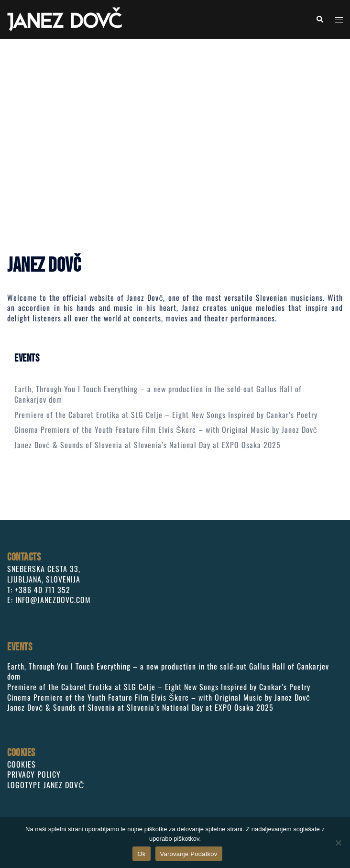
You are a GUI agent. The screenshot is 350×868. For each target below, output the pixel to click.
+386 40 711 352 (43, 590)
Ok (141, 854)
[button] (319, 19)
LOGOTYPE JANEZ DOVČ (46, 785)
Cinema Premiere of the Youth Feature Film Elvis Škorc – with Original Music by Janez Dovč (166, 429)
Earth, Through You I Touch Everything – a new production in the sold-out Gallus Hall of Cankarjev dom (158, 394)
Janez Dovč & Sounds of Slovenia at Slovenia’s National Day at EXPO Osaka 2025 (148, 445)
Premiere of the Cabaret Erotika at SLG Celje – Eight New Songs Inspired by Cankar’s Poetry (166, 415)
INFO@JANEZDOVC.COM (53, 600)
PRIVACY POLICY (34, 774)
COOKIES (22, 764)
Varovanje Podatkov (189, 854)
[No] (338, 843)
